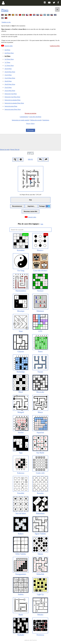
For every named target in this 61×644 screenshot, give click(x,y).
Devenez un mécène (31, 113)
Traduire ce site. (6, 22)
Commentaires (24, 117)
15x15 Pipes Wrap (10, 78)
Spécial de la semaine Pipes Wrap (14, 103)
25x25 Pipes (8, 87)
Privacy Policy (31, 123)
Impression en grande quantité (21, 120)
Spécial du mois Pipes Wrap (13, 109)
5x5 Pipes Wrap (9, 59)
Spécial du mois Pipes (11, 106)
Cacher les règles (55, 46)
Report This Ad (15, 149)
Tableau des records (36, 120)
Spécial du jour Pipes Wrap (12, 97)
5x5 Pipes (7, 56)
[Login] (3, 3)
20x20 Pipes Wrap (10, 84)
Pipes (5, 10)
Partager (31, 130)
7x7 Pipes (7, 62)
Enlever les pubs (5, 149)
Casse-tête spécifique (35, 117)
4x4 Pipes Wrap (9, 53)
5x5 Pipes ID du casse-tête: (31, 195)
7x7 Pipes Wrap (9, 65)
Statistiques (46, 120)
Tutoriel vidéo (8, 46)
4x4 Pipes (7, 50)
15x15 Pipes (8, 75)
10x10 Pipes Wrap (10, 72)
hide (42, 224)
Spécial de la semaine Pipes (13, 100)
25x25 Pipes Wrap (10, 90)
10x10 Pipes (8, 69)
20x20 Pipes (8, 81)
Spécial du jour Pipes (11, 94)
